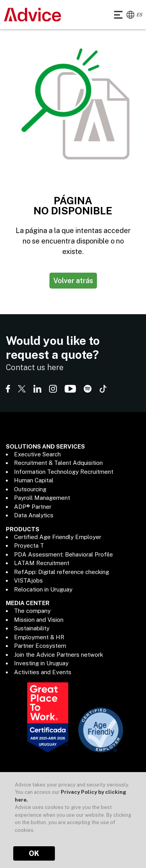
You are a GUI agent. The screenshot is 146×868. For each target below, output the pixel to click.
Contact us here (35, 367)
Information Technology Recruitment (64, 472)
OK (34, 853)
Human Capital (34, 480)
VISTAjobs (28, 580)
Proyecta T (29, 545)
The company (32, 611)
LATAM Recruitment (42, 563)
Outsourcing (30, 489)
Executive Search (37, 454)
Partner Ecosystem (40, 646)
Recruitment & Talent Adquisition (58, 463)
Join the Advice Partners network (59, 655)
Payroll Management (42, 498)
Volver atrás (73, 281)
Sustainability (32, 628)
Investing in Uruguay (41, 663)
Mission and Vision (39, 620)
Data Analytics (34, 515)
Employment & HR (39, 637)
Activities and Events (43, 672)
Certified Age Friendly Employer (58, 537)
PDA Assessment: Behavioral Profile (63, 554)
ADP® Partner (33, 507)
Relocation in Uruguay (43, 589)
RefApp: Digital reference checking (62, 572)
